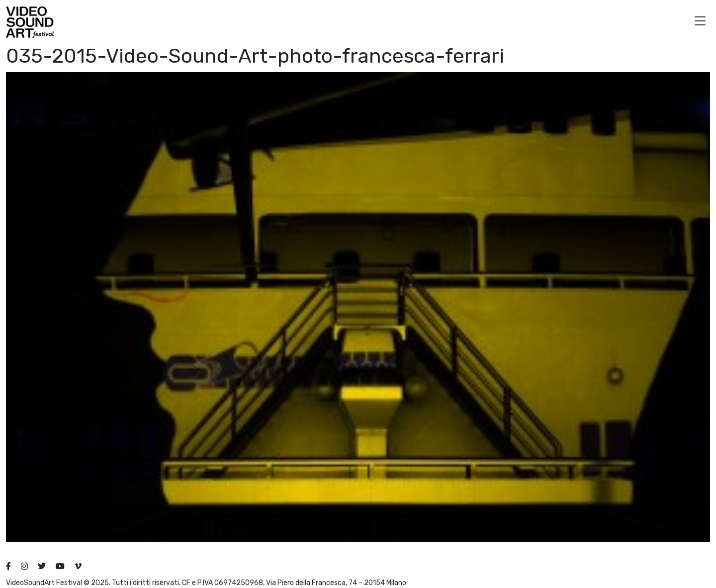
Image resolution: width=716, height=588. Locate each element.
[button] (700, 22)
